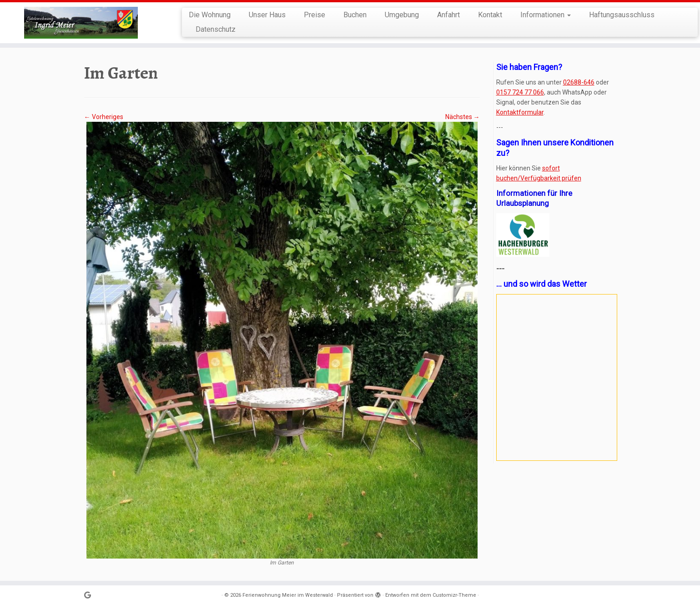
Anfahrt (448, 15)
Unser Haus (267, 15)
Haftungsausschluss (622, 15)
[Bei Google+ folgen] (91, 596)
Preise (315, 15)
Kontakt (490, 15)
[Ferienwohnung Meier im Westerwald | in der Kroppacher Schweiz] (81, 23)
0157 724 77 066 (520, 92)
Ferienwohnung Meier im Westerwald (288, 595)
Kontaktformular (520, 112)
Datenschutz (216, 29)
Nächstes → (463, 117)
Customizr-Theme (454, 595)
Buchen (355, 15)
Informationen (546, 15)
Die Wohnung (210, 15)
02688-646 (579, 82)
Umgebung (402, 15)
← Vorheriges (104, 117)
